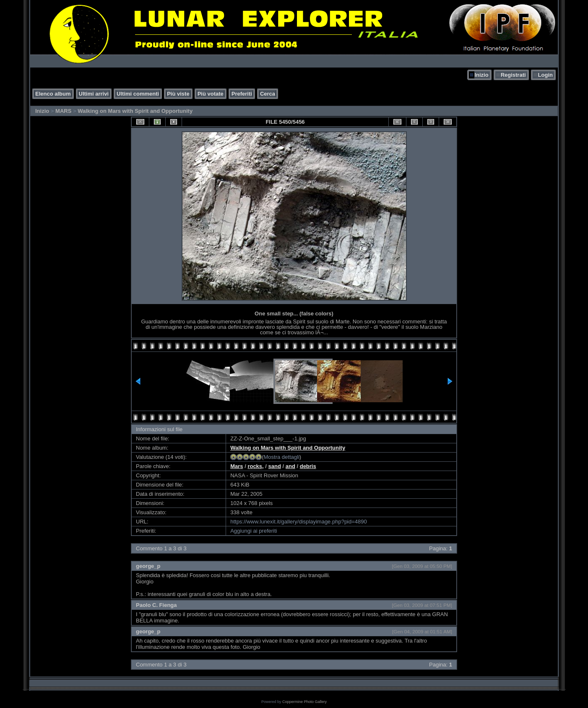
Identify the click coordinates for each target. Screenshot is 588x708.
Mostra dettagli (282, 457)
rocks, (255, 466)
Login (545, 75)
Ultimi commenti (138, 94)
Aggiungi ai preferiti (254, 531)
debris (308, 466)
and (290, 466)
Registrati (513, 75)
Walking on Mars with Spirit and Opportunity (135, 111)
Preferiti (242, 94)
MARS (63, 111)
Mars (237, 466)
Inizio (481, 75)
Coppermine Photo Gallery (304, 702)
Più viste (178, 94)
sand (275, 466)
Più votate (211, 94)
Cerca (268, 94)
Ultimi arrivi (94, 94)
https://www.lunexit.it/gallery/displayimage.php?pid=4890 (299, 522)
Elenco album (53, 94)
